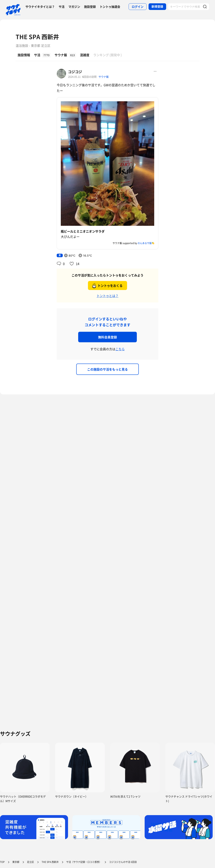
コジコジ (75, 72)
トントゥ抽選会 (110, 7)
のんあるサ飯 (145, 243)
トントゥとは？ (107, 296)
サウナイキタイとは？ (40, 7)
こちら (120, 349)
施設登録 (90, 7)
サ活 (62, 7)
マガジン (74, 7)
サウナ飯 (104, 77)
